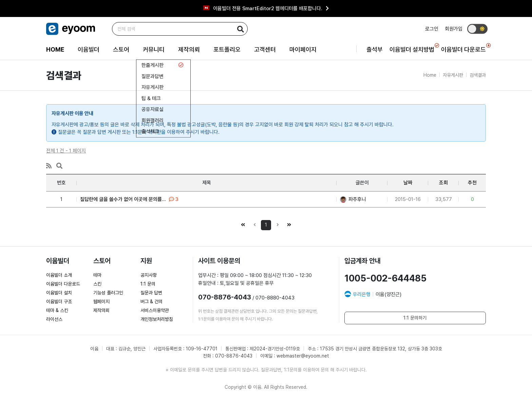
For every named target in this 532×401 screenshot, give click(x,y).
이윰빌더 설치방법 (412, 48)
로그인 (432, 29)
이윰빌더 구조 (59, 302)
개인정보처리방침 (157, 319)
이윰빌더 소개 (59, 275)
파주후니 (353, 199)
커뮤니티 (154, 49)
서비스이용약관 (155, 310)
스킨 (97, 284)
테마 (97, 275)
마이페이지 (303, 49)
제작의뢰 (189, 49)
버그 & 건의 (151, 302)
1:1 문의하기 (415, 318)
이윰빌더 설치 (59, 293)
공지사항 (149, 275)
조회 (443, 183)
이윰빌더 (89, 49)
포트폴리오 (227, 49)
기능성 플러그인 (108, 293)
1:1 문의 (148, 284)
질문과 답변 (151, 293)
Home (430, 75)
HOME (55, 49)
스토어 (121, 49)
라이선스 (54, 319)
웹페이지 (101, 302)
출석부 (375, 49)
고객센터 (265, 49)
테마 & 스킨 (57, 310)
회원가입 (454, 29)
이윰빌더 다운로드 (463, 48)
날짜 (408, 183)
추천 (472, 183)
